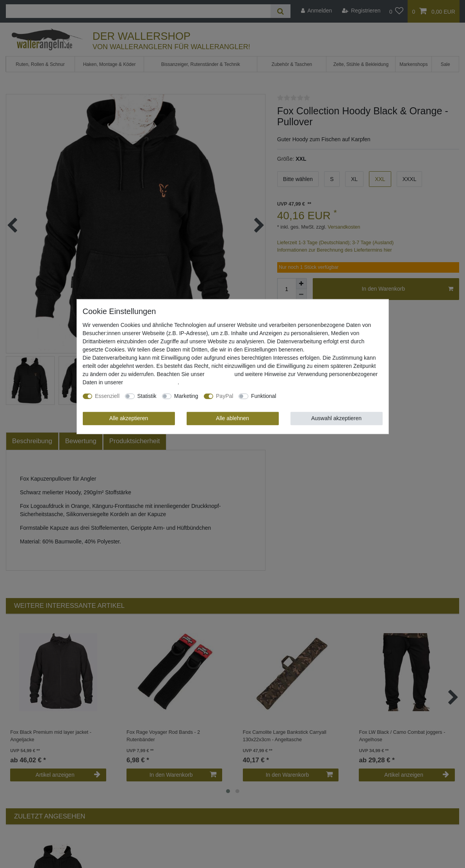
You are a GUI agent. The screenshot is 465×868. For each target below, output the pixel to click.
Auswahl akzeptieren (336, 418)
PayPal (224, 396)
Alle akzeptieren (129, 418)
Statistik (147, 396)
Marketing (186, 396)
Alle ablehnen (232, 418)
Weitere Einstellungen (308, 396)
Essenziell (107, 396)
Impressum (219, 374)
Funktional (264, 396)
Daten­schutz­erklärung (151, 382)
